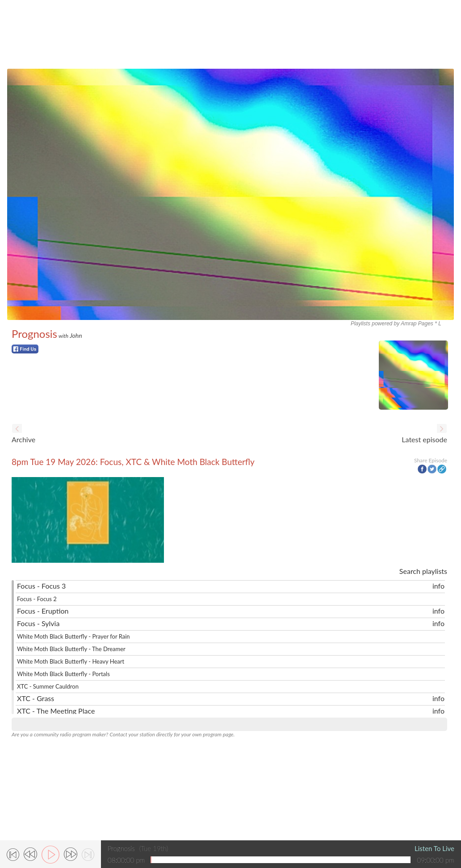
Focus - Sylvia (38, 623)
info (438, 586)
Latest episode (424, 439)
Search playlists (423, 571)
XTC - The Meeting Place (56, 711)
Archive (23, 439)
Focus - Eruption (43, 611)
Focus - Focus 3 (41, 586)
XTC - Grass (36, 698)
